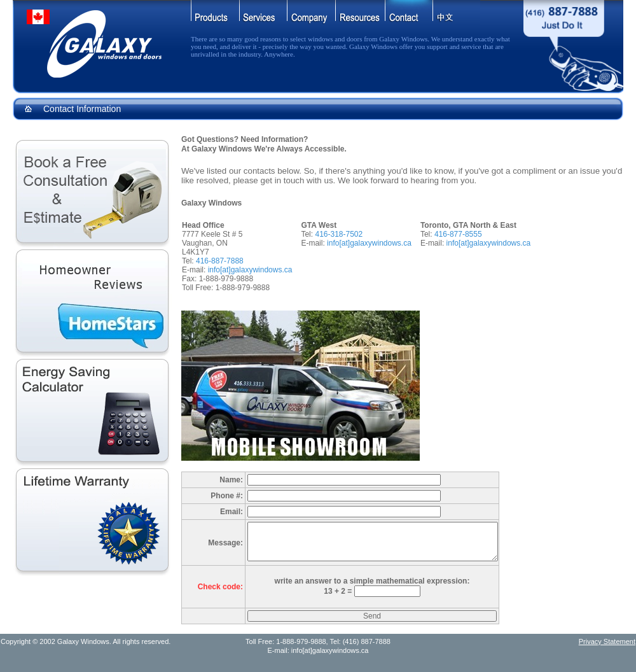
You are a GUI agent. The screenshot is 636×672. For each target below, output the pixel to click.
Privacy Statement (607, 641)
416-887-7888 (220, 261)
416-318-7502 (339, 234)
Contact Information (82, 109)
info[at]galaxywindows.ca (250, 270)
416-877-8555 (458, 234)
